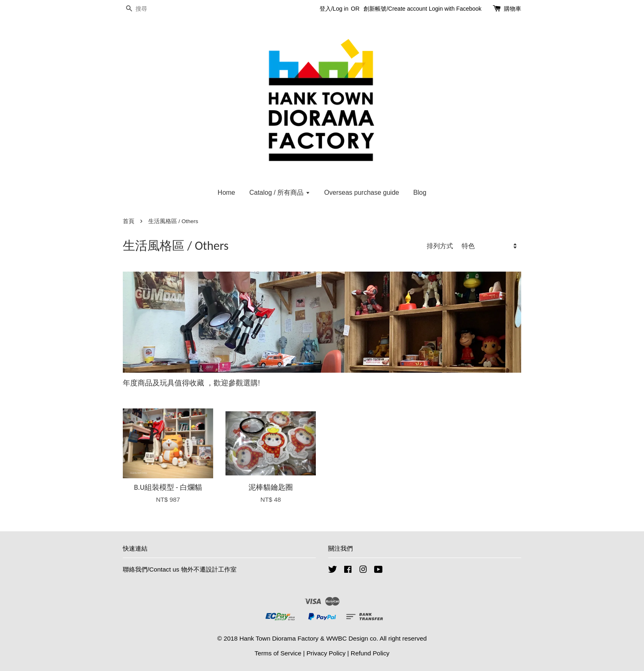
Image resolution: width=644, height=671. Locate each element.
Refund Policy (370, 653)
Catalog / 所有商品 (280, 193)
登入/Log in (334, 9)
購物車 (513, 9)
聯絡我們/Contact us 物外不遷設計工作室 (180, 569)
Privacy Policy (326, 653)
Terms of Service (278, 653)
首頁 (129, 221)
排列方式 (440, 246)
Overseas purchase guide (361, 193)
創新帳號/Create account (395, 9)
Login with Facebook (455, 9)
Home (227, 193)
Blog (420, 193)
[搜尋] (147, 9)
